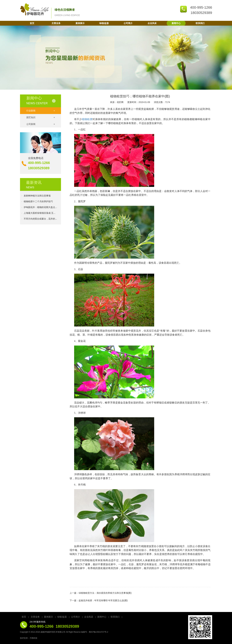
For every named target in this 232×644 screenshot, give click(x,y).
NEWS (30, 187)
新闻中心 (176, 23)
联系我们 (200, 23)
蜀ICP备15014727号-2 (98, 632)
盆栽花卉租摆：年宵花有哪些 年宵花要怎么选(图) (103, 600)
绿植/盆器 (104, 23)
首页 (32, 23)
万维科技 (33, 638)
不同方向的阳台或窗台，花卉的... (40, 219)
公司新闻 (41, 124)
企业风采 (152, 23)
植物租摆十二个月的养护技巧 (38, 202)
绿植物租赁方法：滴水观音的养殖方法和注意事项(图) (105, 593)
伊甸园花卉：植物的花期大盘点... (40, 208)
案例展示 (80, 23)
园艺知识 (41, 117)
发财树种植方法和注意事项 (37, 196)
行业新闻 (41, 111)
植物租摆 (87, 119)
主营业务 (56, 23)
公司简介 (128, 23)
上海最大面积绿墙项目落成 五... (40, 214)
